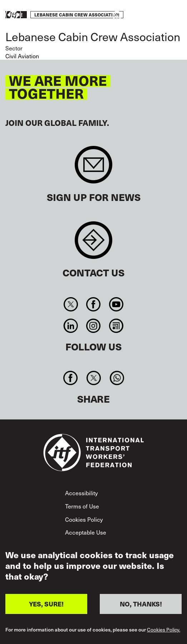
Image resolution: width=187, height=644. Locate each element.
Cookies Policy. (164, 630)
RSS (116, 326)
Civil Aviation (22, 56)
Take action (161, 15)
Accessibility (82, 493)
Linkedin (71, 326)
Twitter (71, 304)
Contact (93, 244)
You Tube (116, 304)
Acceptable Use (86, 532)
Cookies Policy (84, 519)
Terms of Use (82, 506)
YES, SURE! (46, 604)
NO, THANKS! (141, 604)
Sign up (93, 168)
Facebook (93, 304)
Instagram (93, 326)
